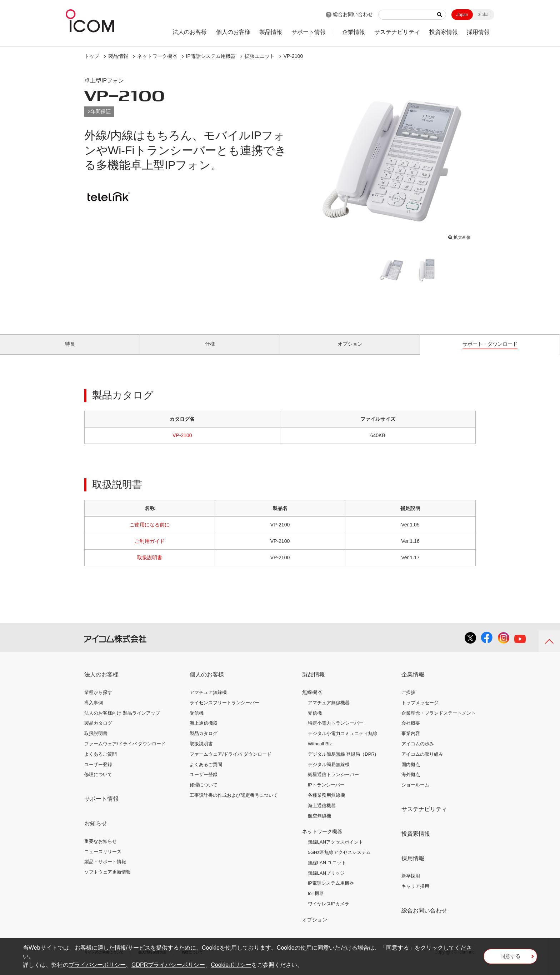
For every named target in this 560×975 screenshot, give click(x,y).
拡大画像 (459, 236)
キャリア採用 (415, 894)
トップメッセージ (420, 711)
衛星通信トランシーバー (333, 783)
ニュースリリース (103, 859)
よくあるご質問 (101, 762)
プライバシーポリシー (97, 965)
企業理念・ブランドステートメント (439, 721)
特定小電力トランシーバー (336, 731)
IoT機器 (316, 902)
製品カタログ (98, 731)
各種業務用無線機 (326, 803)
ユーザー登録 (98, 772)
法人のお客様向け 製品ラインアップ (122, 721)
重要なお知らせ (101, 849)
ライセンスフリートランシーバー (224, 711)
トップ (92, 56)
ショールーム (415, 793)
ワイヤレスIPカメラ (329, 912)
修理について (98, 783)
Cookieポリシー (231, 965)
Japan (462, 15)
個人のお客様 (233, 32)
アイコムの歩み (418, 752)
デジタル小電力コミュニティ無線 (343, 742)
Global (484, 15)
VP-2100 (293, 56)
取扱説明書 (150, 566)
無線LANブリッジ (326, 881)
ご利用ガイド (150, 549)
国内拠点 (411, 772)
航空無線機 (319, 824)
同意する (510, 959)
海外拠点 (411, 783)
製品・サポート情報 (105, 870)
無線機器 (312, 700)
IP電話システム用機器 (211, 56)
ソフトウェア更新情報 (107, 880)
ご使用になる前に (150, 533)
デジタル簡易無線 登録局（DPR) (342, 762)
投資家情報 (444, 32)
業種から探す (98, 701)
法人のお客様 (190, 32)
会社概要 (411, 731)
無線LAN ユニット (327, 871)
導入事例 (94, 711)
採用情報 (478, 32)
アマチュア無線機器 (329, 711)
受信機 (197, 721)
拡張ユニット (260, 56)
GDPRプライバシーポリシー (168, 965)
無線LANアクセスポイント (336, 850)
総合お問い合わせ (353, 14)
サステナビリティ (397, 32)
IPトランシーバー (326, 793)
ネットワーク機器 (157, 56)
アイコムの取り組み (422, 762)
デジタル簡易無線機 (329, 772)
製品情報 (271, 32)
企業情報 (354, 32)
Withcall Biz (320, 752)
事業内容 (411, 742)
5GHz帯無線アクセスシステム (339, 861)
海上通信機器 (204, 731)
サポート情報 (309, 32)
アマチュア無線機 (208, 701)
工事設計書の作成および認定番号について (234, 803)
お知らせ (96, 832)
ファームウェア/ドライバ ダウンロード (125, 752)
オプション (315, 928)
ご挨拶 (408, 701)
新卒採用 (411, 884)
